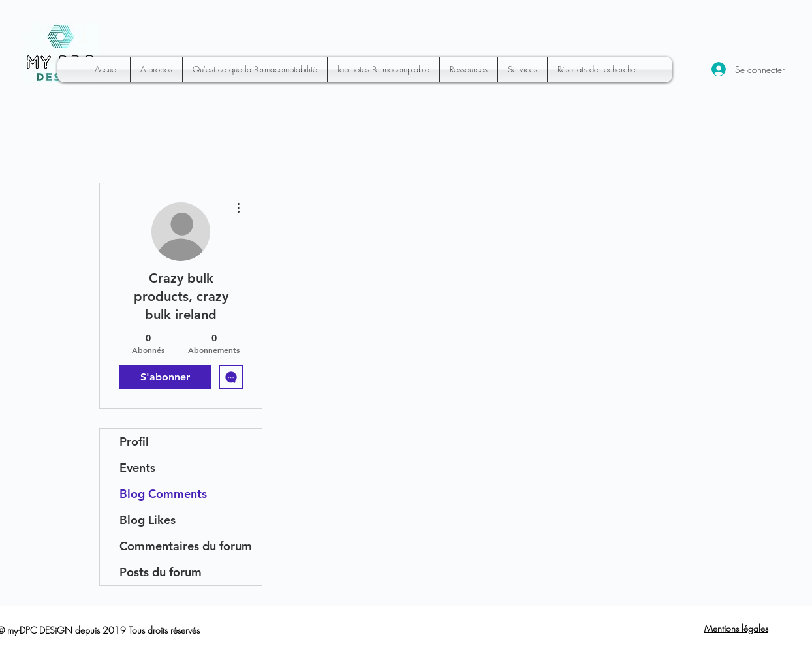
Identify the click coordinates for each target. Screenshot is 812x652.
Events (137, 468)
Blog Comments (163, 494)
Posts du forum (161, 572)
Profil (134, 442)
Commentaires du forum (186, 546)
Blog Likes (148, 520)
